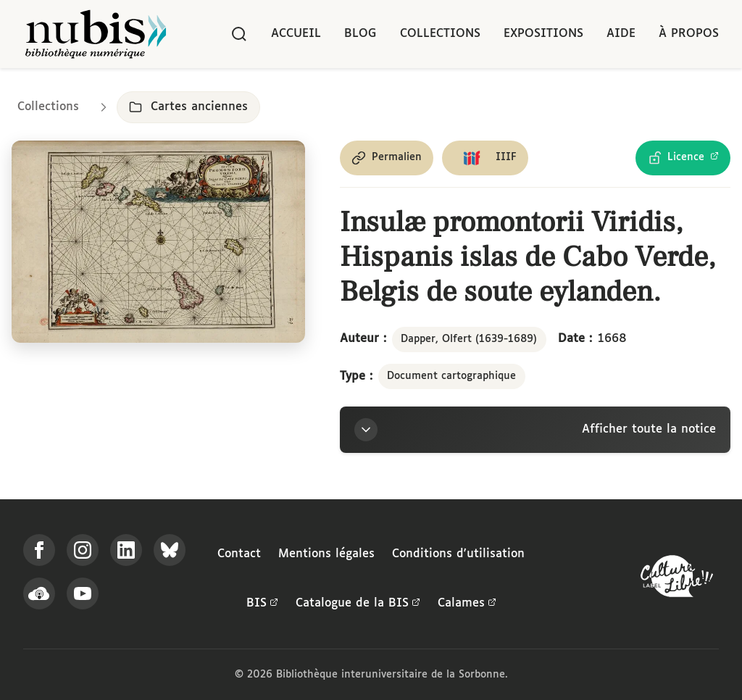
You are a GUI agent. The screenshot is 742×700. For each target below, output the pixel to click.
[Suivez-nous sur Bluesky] (170, 550)
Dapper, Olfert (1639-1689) (469, 339)
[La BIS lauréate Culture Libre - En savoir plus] (677, 579)
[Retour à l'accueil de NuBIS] (96, 34)
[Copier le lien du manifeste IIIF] (485, 158)
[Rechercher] (239, 34)
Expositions (543, 34)
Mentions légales (326, 554)
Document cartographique (451, 376)
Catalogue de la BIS (358, 604)
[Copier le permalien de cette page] (387, 158)
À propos (689, 34)
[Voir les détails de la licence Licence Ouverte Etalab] (683, 158)
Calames (467, 604)
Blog (360, 34)
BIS (262, 604)
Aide (621, 34)
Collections (440, 34)
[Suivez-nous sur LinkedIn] (126, 550)
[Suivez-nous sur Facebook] (39, 550)
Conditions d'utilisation (458, 554)
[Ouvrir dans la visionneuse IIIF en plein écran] (158, 242)
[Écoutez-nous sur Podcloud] (39, 593)
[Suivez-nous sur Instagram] (83, 550)
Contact (239, 554)
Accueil (296, 34)
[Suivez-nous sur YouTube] (83, 593)
